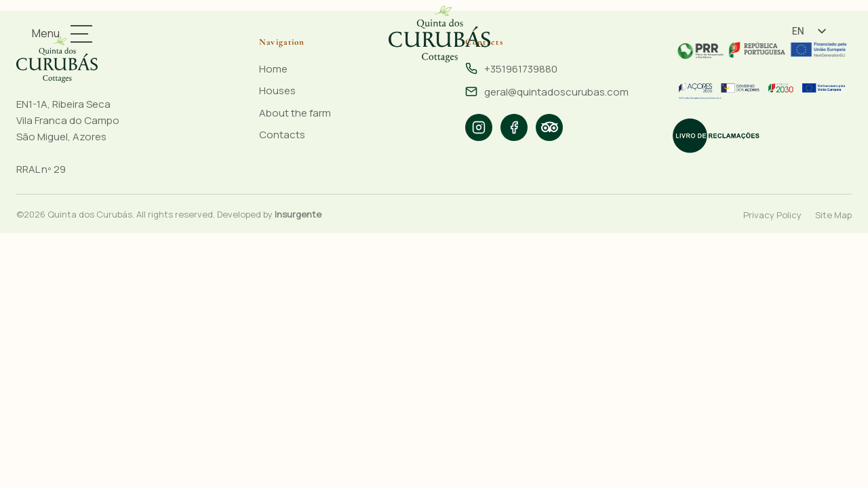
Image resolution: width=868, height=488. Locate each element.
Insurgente (298, 214)
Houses (277, 90)
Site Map (833, 215)
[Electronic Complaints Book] (716, 136)
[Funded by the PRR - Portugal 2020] (762, 90)
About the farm (295, 113)
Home (273, 69)
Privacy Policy (772, 215)
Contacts (282, 135)
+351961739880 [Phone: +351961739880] (521, 69)
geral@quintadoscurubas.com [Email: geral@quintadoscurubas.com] (556, 92)
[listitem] (479, 127)
